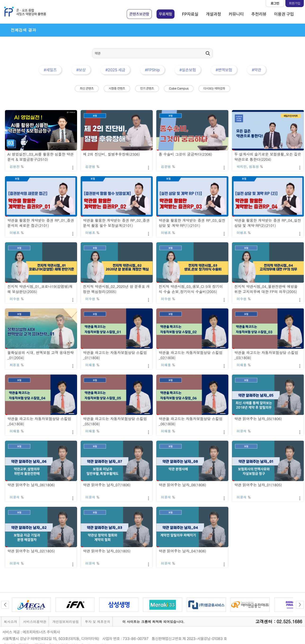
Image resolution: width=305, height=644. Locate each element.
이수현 (15, 299)
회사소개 (10, 622)
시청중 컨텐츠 (117, 88)
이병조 (15, 233)
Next (300, 605)
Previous (5, 605)
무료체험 (166, 14)
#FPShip (152, 70)
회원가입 (295, 3)
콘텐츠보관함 (139, 14)
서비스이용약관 (35, 622)
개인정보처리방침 (65, 622)
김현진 (15, 166)
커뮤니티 (236, 14)
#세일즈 (50, 70)
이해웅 (90, 365)
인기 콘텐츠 (147, 88)
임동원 (254, 166)
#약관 (257, 70)
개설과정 (213, 14)
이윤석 (242, 431)
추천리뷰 (259, 14)
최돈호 (15, 365)
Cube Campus (179, 88)
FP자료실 (190, 14)
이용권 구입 (284, 14)
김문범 (90, 166)
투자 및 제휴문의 (98, 622)
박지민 (242, 166)
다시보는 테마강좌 (214, 88)
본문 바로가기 (0, 0)
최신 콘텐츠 (87, 88)
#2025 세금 (115, 70)
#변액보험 (224, 70)
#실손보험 (188, 70)
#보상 (81, 70)
